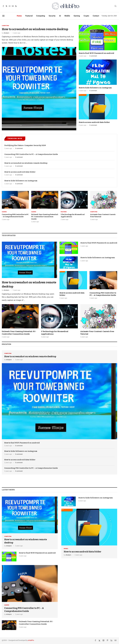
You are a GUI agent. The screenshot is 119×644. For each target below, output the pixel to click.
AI (60, 16)
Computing (41, 16)
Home (19, 16)
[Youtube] (10, 6)
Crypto (86, 16)
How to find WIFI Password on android (96, 53)
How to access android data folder (94, 122)
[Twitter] (6, 6)
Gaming (77, 16)
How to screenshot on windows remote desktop (35, 29)
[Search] (115, 6)
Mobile (67, 16)
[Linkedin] (112, 640)
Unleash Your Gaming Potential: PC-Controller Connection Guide (45, 217)
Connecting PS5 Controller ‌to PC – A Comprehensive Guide (31, 154)
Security (52, 16)
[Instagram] (104, 640)
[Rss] (16, 6)
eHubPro (31, 640)
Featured (29, 16)
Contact (96, 16)
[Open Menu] (3, 16)
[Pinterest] (108, 640)
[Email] (13, 6)
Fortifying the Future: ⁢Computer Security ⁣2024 (25, 145)
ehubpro (7, 33)
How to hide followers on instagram (95, 88)
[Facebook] (3, 6)
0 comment (93, 56)
